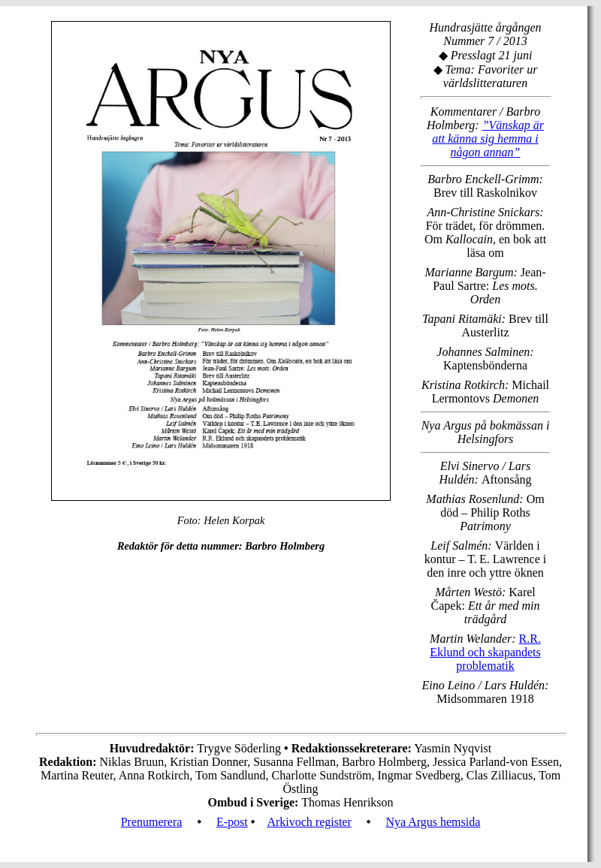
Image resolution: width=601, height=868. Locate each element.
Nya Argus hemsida (433, 822)
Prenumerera (152, 822)
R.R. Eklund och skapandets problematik (485, 652)
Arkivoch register (309, 822)
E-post (232, 822)
